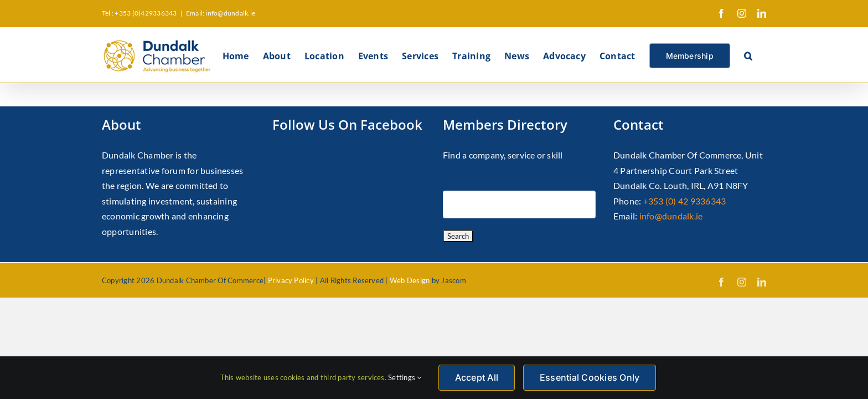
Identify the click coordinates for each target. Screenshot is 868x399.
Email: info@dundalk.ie (221, 13)
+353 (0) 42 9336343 (685, 201)
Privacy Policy (291, 280)
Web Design (410, 280)
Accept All (477, 377)
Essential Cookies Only (590, 377)
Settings (405, 377)
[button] (762, 55)
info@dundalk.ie (671, 216)
